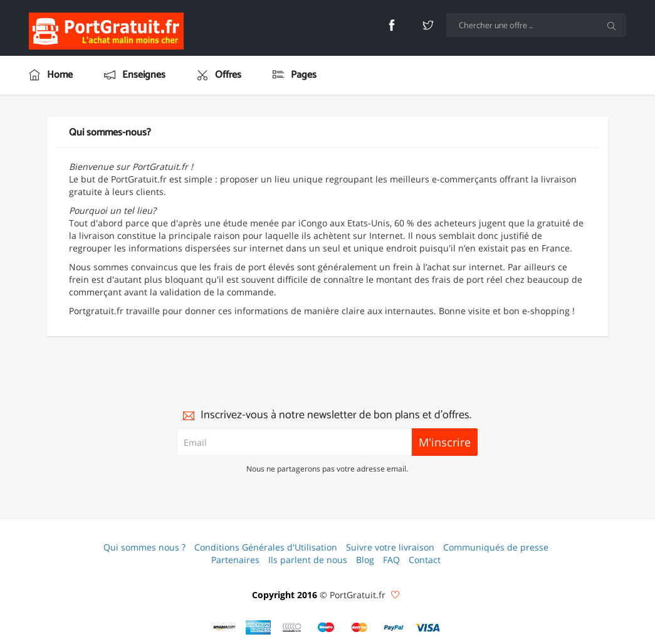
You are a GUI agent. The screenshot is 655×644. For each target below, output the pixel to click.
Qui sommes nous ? (144, 547)
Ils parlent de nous (308, 560)
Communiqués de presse (496, 547)
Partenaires (235, 560)
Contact (425, 560)
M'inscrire (445, 442)
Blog (365, 560)
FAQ (391, 560)
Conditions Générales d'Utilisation (266, 547)
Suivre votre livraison (390, 547)
